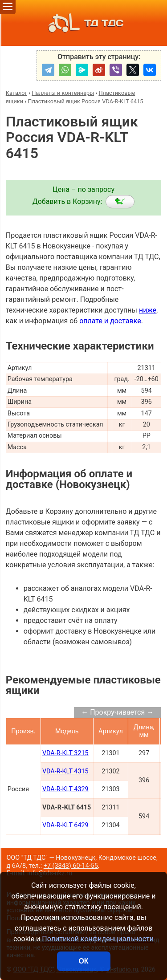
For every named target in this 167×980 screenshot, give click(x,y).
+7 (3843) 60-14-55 (71, 866)
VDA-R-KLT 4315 (65, 771)
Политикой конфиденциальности (98, 939)
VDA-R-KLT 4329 (65, 789)
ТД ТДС (83, 23)
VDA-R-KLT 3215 (65, 753)
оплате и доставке (110, 321)
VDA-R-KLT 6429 (65, 825)
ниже (148, 310)
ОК (83, 961)
